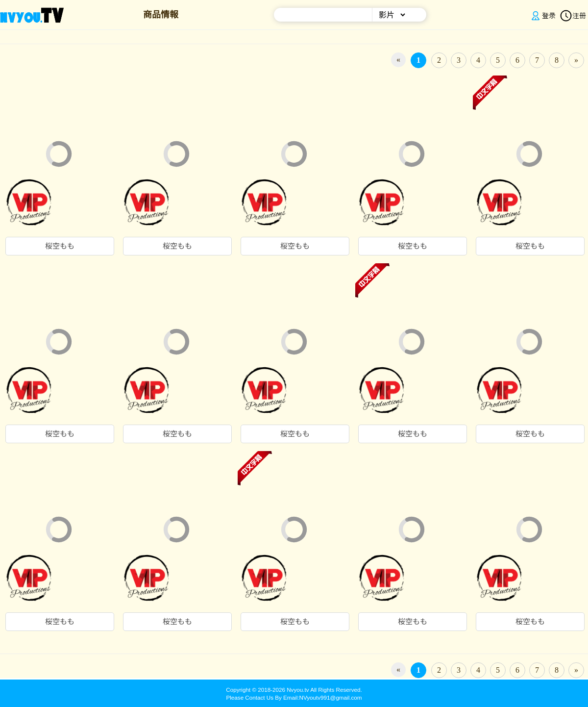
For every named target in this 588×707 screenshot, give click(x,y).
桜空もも (60, 246)
